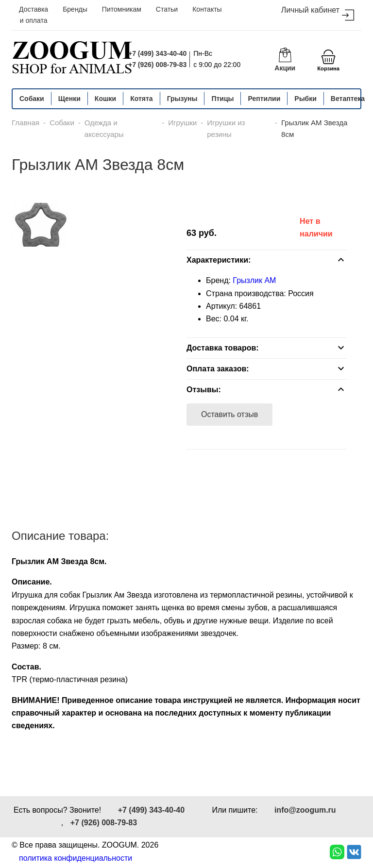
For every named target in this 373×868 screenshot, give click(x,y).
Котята (141, 99)
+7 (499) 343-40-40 (157, 53)
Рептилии (264, 99)
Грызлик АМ (254, 280)
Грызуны (182, 99)
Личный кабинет (318, 14)
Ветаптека (348, 99)
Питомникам (122, 9)
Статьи (167, 9)
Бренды (75, 9)
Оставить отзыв (229, 414)
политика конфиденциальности (76, 858)
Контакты (207, 9)
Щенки (69, 99)
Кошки (105, 99)
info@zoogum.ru (305, 810)
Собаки (32, 99)
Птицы (222, 99)
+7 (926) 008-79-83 (157, 65)
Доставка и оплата (34, 15)
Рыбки (305, 99)
